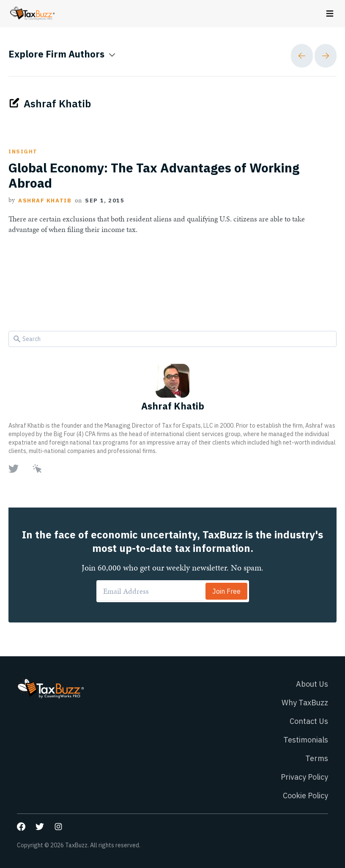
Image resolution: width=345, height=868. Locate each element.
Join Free (226, 591)
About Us (312, 684)
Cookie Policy (305, 796)
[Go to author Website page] (37, 469)
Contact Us (309, 721)
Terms (317, 758)
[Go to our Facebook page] (21, 827)
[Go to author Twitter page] (14, 469)
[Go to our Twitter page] (40, 827)
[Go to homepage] (32, 14)
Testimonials (306, 740)
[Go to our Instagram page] (58, 827)
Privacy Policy (304, 777)
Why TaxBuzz (305, 703)
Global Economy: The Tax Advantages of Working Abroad (154, 175)
